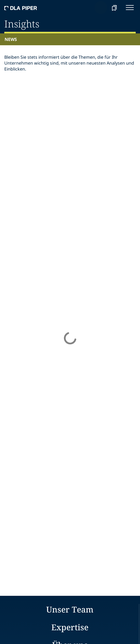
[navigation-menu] (130, 8)
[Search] (101, 8)
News (11, 39)
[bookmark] (114, 8)
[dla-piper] (21, 8)
